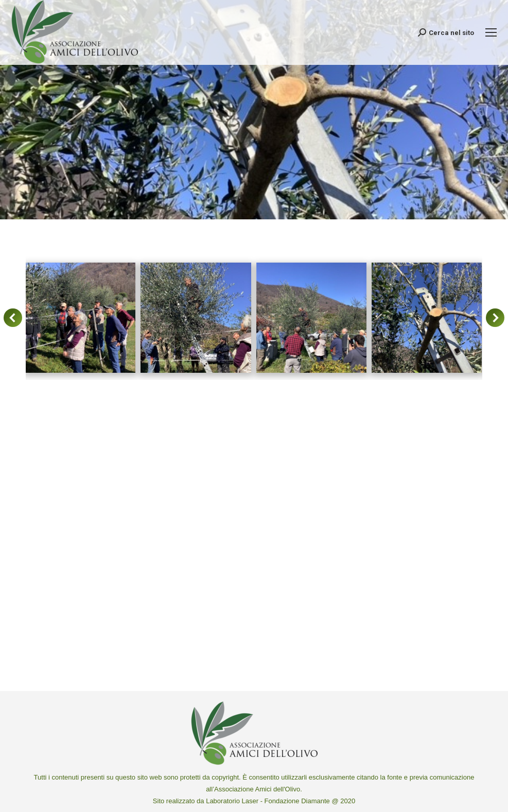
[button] (13, 318)
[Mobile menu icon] (491, 32)
